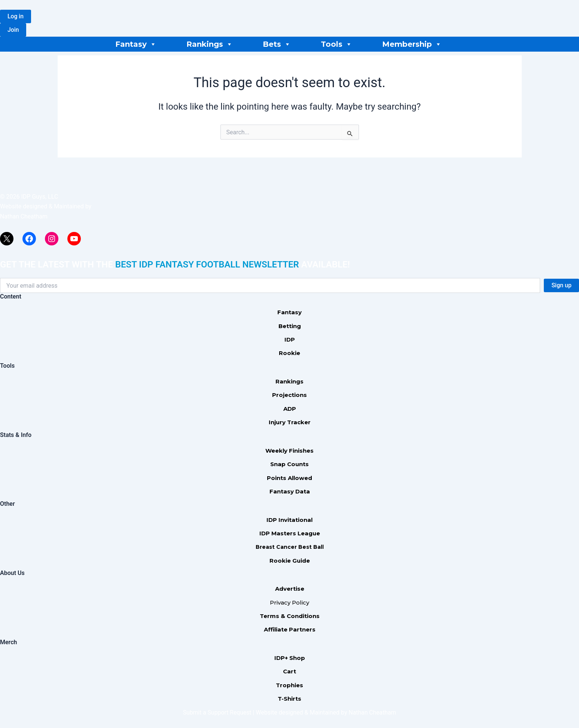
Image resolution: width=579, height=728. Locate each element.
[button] (16, 16)
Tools (336, 44)
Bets (277, 44)
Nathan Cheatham (24, 216)
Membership (412, 44)
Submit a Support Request (217, 712)
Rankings (210, 44)
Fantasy (136, 44)
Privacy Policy (289, 602)
